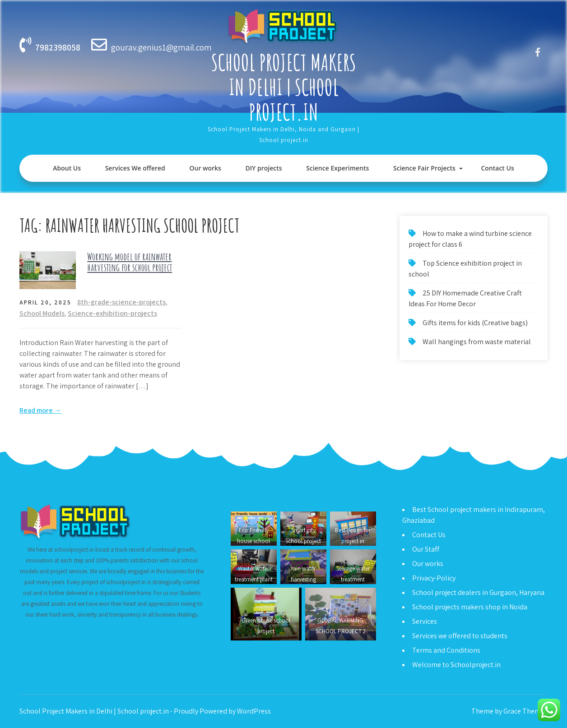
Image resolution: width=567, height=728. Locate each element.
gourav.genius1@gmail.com (161, 47)
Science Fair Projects (424, 168)
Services (425, 621)
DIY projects (264, 168)
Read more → (40, 410)
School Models (42, 313)
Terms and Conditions (446, 650)
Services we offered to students (460, 636)
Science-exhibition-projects (112, 313)
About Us (67, 168)
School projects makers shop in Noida (470, 607)
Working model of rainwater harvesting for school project (130, 262)
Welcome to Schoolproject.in (456, 665)
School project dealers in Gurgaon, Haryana (478, 592)
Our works (205, 168)
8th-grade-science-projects (121, 302)
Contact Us (497, 168)
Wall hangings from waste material (477, 342)
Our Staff (426, 549)
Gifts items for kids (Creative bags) (475, 323)
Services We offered (135, 168)
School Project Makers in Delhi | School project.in (284, 87)
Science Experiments (337, 168)
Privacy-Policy (434, 578)
